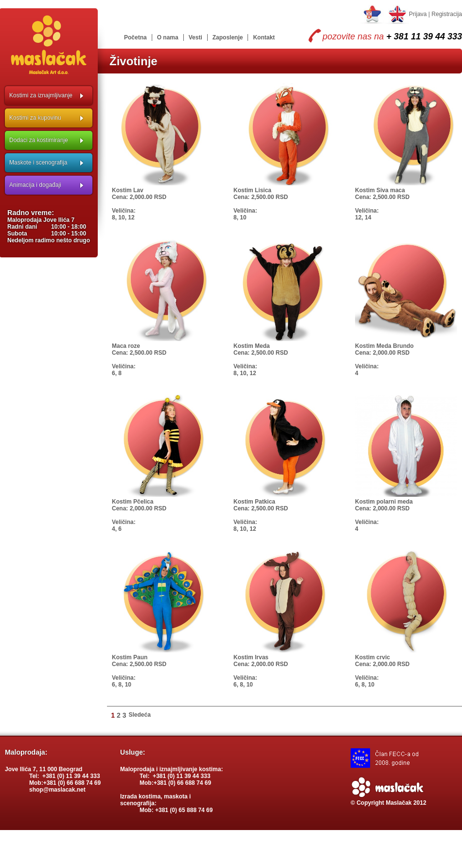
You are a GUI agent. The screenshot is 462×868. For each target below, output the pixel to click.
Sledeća (140, 715)
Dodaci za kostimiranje (39, 140)
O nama (168, 37)
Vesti (195, 37)
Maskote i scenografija (38, 163)
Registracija (447, 14)
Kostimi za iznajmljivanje (41, 95)
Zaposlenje (228, 37)
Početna (135, 37)
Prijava (418, 14)
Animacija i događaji (35, 185)
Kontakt (264, 37)
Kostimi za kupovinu (35, 118)
